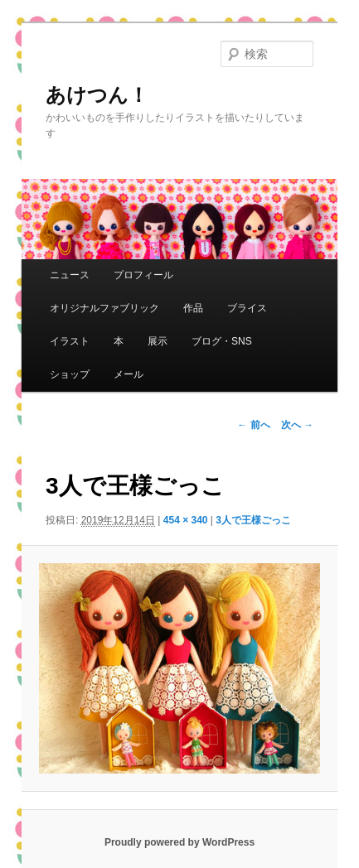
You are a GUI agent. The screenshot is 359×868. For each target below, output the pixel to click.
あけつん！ (97, 95)
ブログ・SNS (222, 341)
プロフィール (143, 275)
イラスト (70, 341)
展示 (158, 341)
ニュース (70, 275)
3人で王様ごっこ (253, 520)
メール (129, 374)
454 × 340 (186, 520)
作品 (193, 308)
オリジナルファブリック (104, 308)
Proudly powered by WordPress (179, 842)
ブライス (247, 308)
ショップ (70, 374)
